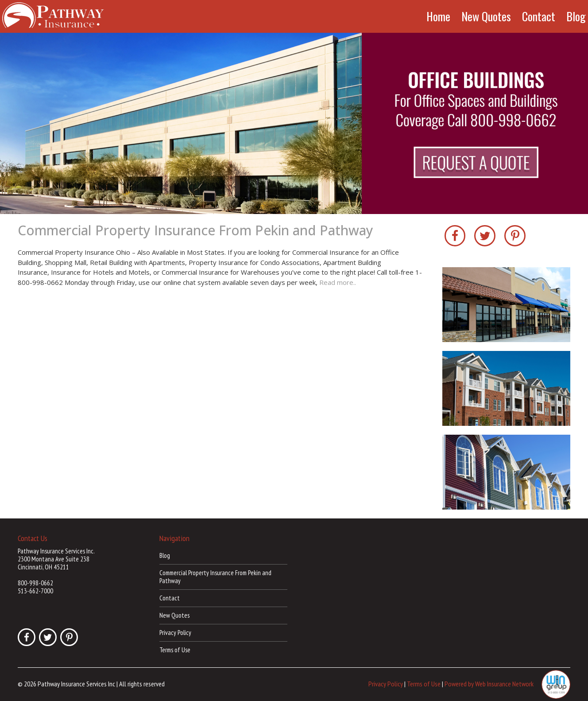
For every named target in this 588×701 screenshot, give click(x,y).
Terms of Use (175, 650)
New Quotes (486, 16)
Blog (576, 16)
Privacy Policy (175, 633)
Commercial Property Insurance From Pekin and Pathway (195, 230)
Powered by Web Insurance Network (489, 684)
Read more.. (338, 282)
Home (438, 16)
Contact (539, 16)
